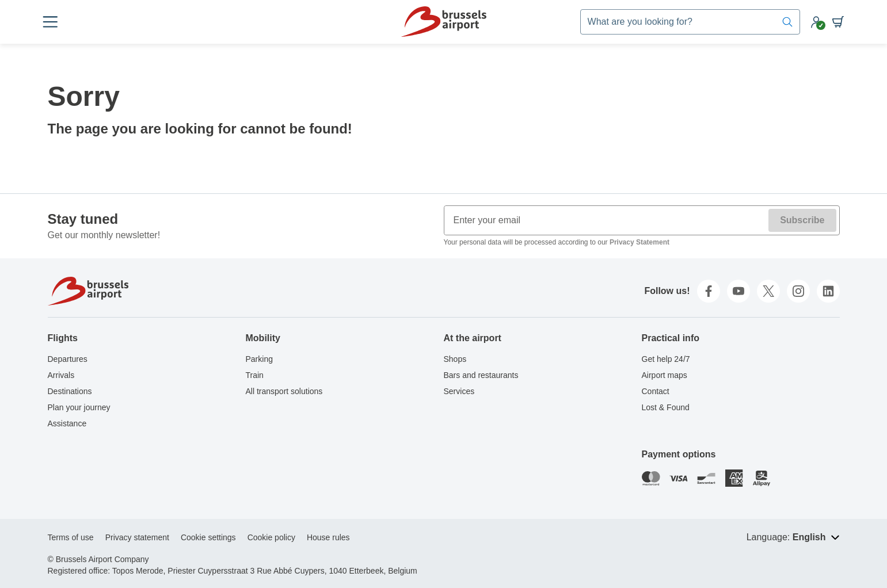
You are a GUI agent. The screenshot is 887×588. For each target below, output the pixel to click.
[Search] (781, 22)
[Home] (443, 22)
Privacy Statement (639, 242)
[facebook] (709, 291)
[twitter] (768, 291)
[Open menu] (57, 22)
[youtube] (738, 291)
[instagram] (798, 291)
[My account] (810, 22)
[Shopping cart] (832, 22)
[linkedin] (828, 291)
